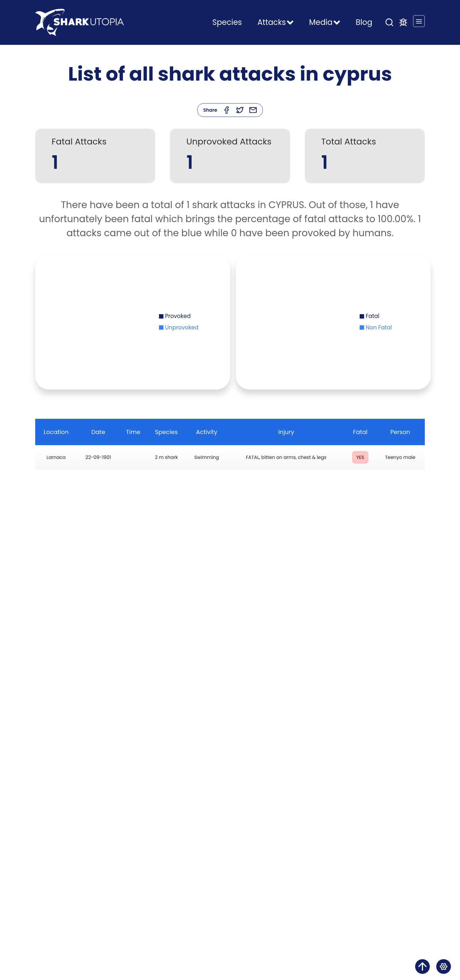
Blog (364, 22)
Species (227, 22)
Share (210, 110)
